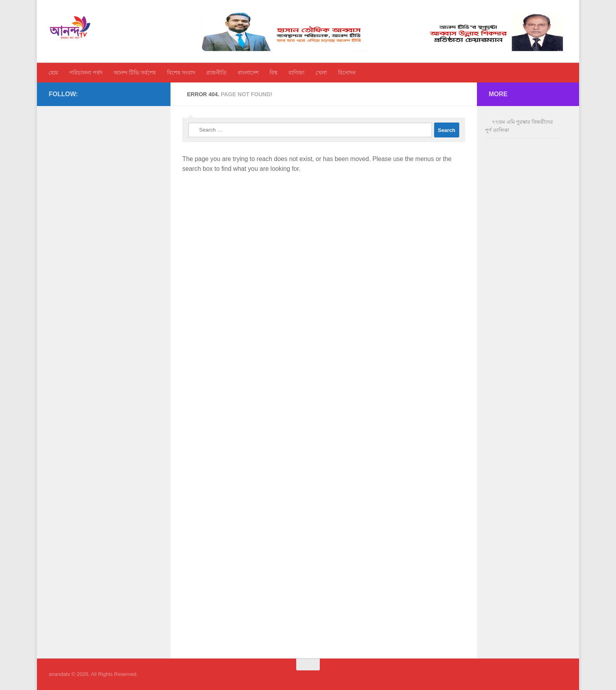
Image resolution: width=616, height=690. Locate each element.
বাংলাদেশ (248, 73)
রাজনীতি (216, 73)
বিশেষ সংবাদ (181, 73)
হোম (53, 73)
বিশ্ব (273, 73)
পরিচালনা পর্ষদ (86, 73)
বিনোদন (347, 73)
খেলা (321, 73)
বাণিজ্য (296, 73)
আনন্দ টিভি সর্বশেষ (135, 73)
